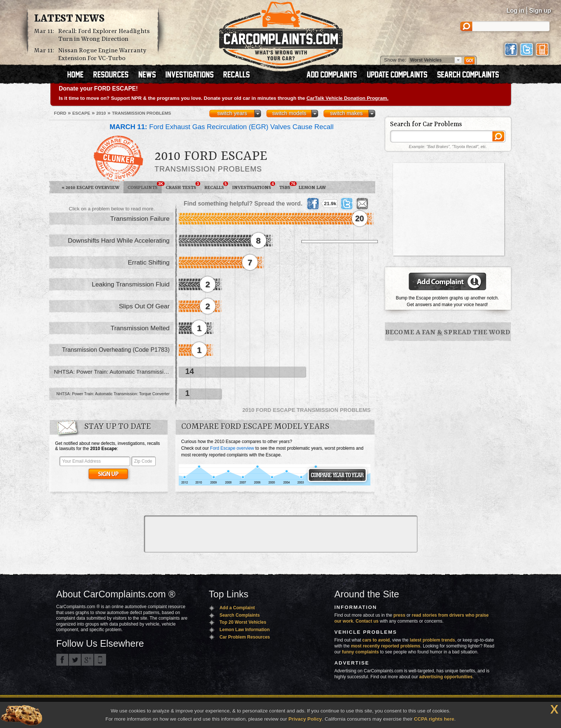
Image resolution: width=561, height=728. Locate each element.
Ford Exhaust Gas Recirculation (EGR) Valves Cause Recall (222, 127)
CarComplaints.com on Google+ (88, 660)
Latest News (69, 19)
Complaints (145, 186)
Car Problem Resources (245, 637)
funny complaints (360, 652)
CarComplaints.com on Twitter (75, 660)
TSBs (287, 186)
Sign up (540, 11)
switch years (232, 113)
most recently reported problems (385, 646)
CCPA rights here (434, 719)
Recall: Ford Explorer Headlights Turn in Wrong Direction (104, 35)
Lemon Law (312, 188)
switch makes (346, 113)
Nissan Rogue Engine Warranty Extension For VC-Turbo (102, 55)
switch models (289, 113)
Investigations (254, 186)
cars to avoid (376, 640)
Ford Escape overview (232, 448)
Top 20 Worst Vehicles (243, 622)
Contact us (367, 621)
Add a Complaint (237, 608)
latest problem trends (432, 640)
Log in (515, 11)
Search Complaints (240, 615)
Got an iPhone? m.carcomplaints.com (100, 660)
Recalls (216, 186)
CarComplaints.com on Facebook (62, 660)
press (399, 615)
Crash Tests (183, 186)
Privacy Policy (305, 719)
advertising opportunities (446, 677)
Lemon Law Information (245, 630)
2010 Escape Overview (90, 188)
